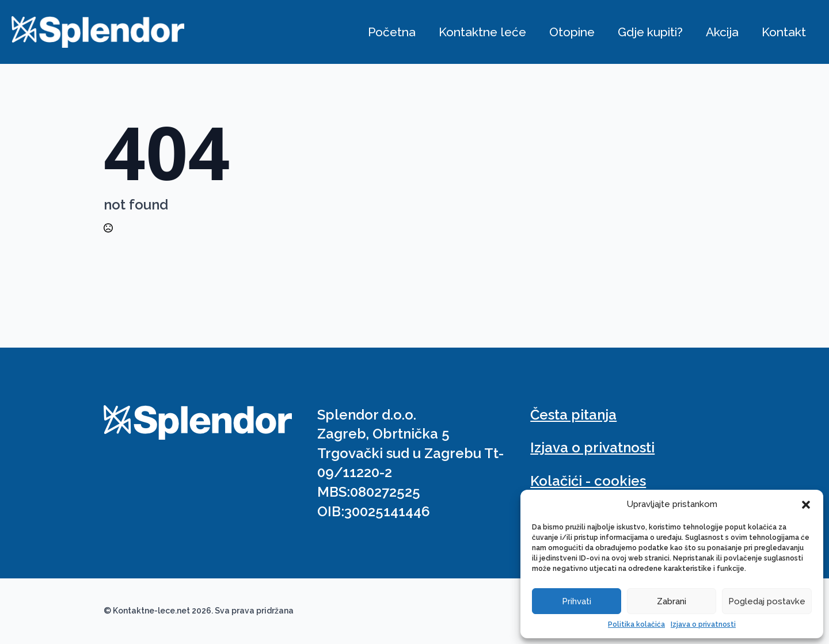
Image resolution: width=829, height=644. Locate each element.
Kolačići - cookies (588, 481)
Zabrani (672, 601)
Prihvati (577, 601)
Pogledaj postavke (767, 601)
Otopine (572, 32)
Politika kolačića (636, 624)
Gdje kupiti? (650, 32)
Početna (392, 32)
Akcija (722, 32)
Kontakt (784, 32)
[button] (806, 505)
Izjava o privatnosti (703, 624)
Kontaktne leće (482, 32)
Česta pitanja (573, 415)
